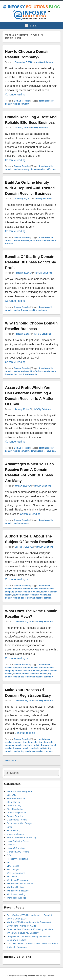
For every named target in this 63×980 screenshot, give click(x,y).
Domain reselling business (34, 310)
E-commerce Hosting (17, 820)
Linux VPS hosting (16, 848)
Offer (9, 855)
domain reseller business (17, 240)
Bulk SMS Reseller (16, 798)
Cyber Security (14, 806)
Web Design (13, 869)
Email (9, 827)
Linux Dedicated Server (18, 841)
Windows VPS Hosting (18, 891)
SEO (9, 862)
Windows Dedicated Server (20, 884)
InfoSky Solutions (44, 62)
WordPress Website (16, 898)
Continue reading (17, 95)
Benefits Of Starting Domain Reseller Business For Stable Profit (30, 262)
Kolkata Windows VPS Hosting (22, 838)
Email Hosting (13, 830)
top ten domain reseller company (37, 677)
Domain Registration (17, 813)
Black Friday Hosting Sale (19, 791)
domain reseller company (17, 104)
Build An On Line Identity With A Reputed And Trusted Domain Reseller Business (30, 188)
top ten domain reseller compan (36, 598)
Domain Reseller (22, 101)
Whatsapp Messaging (17, 880)
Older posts (9, 761)
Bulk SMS (12, 795)
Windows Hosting (15, 887)
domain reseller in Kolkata (43, 169)
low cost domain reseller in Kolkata (30, 595)
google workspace (16, 834)
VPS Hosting (13, 866)
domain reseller (46, 101)
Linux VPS (12, 845)
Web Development (16, 873)
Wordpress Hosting (16, 894)
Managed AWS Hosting (18, 852)
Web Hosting (13, 877)
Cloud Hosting (14, 802)
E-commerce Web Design (19, 823)
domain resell (45, 307)
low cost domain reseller (26, 374)
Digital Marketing (15, 809)
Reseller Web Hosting (17, 859)
